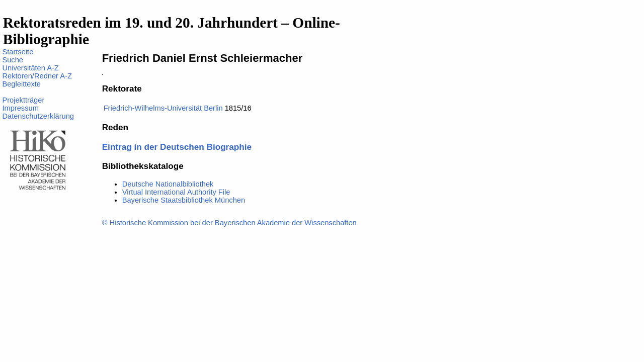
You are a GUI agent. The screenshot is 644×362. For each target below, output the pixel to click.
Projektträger (23, 100)
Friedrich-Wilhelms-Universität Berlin (163, 108)
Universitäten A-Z (30, 68)
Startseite (18, 52)
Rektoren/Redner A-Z (37, 76)
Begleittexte (21, 84)
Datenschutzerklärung (38, 116)
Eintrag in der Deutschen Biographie (177, 147)
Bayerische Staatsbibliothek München (184, 200)
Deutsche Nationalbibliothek (168, 184)
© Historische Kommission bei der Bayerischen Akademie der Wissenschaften (229, 223)
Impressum (20, 108)
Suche (13, 60)
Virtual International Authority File (176, 192)
